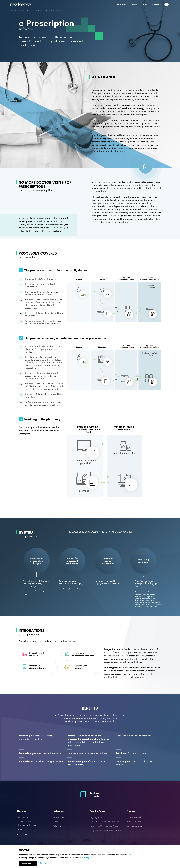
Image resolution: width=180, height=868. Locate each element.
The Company (23, 817)
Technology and (24, 822)
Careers (20, 830)
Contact (156, 4)
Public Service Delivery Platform (39, 11)
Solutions (122, 4)
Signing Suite (96, 817)
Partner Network (134, 817)
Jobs (145, 4)
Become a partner (135, 826)
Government (59, 817)
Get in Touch (94, 794)
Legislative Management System (105, 826)
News (135, 4)
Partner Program (134, 822)
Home (12, 11)
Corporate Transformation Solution (106, 831)
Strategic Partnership (27, 825)
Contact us (22, 834)
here (129, 855)
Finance (57, 822)
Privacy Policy (89, 858)
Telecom (57, 826)
